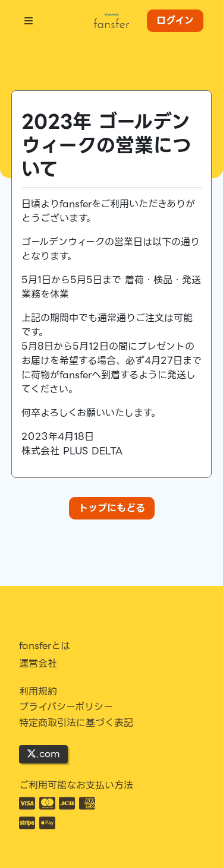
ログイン (175, 20)
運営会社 (38, 664)
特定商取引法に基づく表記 (76, 723)
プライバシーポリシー (66, 707)
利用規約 (38, 692)
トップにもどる (112, 508)
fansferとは (45, 646)
